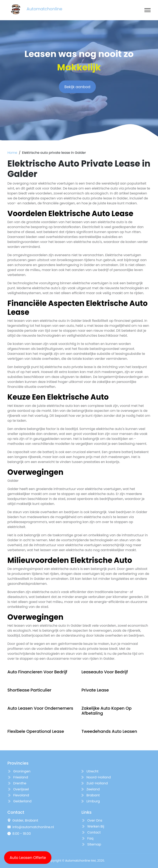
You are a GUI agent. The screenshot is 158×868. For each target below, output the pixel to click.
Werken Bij (93, 826)
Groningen (19, 771)
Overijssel (18, 789)
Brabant (90, 795)
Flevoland (18, 795)
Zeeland (90, 789)
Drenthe (17, 783)
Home (12, 153)
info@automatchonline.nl (33, 827)
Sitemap (91, 844)
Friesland (18, 777)
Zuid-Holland (94, 783)
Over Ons (92, 820)
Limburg (90, 801)
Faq (87, 838)
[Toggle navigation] (148, 10)
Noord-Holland (96, 777)
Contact (91, 832)
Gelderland (19, 801)
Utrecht (90, 771)
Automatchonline (78, 861)
